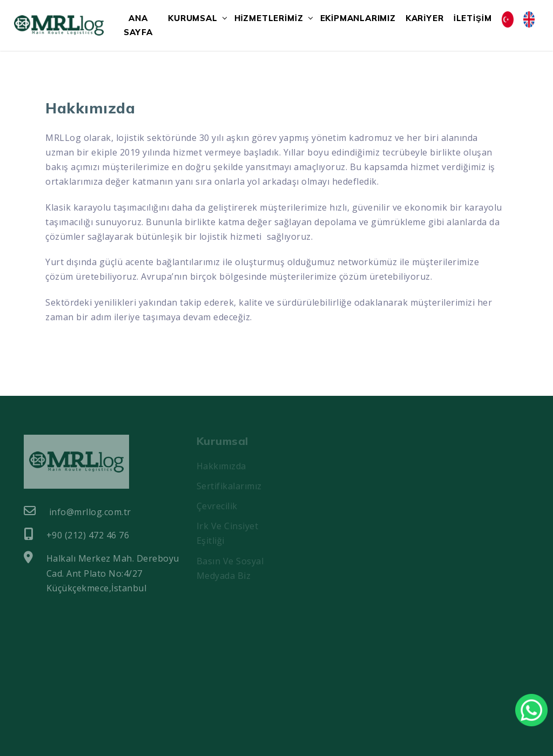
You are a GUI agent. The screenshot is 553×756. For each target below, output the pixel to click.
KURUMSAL (193, 18)
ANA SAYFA (138, 25)
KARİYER (425, 18)
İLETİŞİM (473, 18)
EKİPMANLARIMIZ (358, 18)
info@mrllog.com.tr (77, 511)
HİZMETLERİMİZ (269, 18)
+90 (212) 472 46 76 (76, 535)
